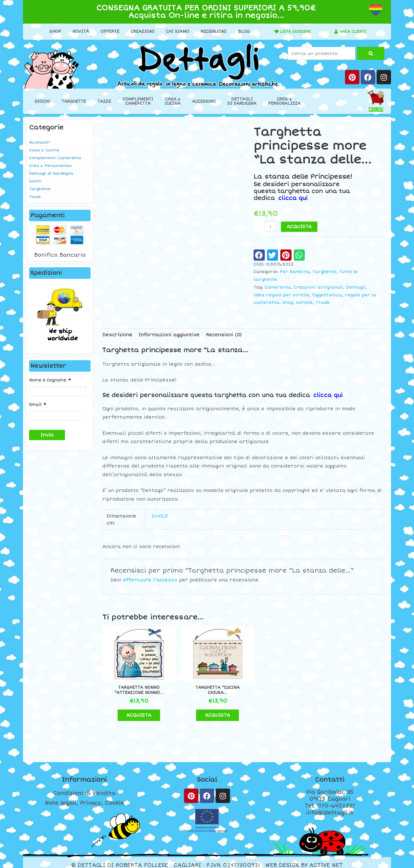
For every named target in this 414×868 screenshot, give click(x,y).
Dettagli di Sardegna (51, 173)
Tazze (104, 101)
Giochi (42, 101)
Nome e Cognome (50, 380)
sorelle (304, 303)
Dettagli (356, 287)
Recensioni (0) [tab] (224, 335)
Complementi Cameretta (55, 158)
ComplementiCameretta (138, 101)
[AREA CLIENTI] (334, 32)
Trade (323, 303)
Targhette (74, 101)
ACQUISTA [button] (135, 710)
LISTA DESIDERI (294, 32)
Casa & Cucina (44, 150)
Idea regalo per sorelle (281, 295)
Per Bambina (295, 272)
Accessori (204, 101)
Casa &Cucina (173, 101)
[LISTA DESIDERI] (273, 32)
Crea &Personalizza (284, 101)
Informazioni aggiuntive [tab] (169, 335)
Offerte (108, 32)
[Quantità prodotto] (271, 227)
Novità (79, 32)
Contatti (330, 774)
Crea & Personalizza (50, 166)
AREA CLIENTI (353, 32)
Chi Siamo (176, 32)
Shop (53, 32)
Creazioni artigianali (318, 287)
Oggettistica (327, 295)
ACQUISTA (299, 227)
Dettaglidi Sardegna (242, 101)
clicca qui (293, 198)
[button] (259, 255)
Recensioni (212, 32)
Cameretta (278, 287)
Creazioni (141, 32)
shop (288, 303)
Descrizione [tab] (117, 335)
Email (38, 404)
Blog (242, 32)
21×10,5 (160, 516)
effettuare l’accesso (150, 580)
